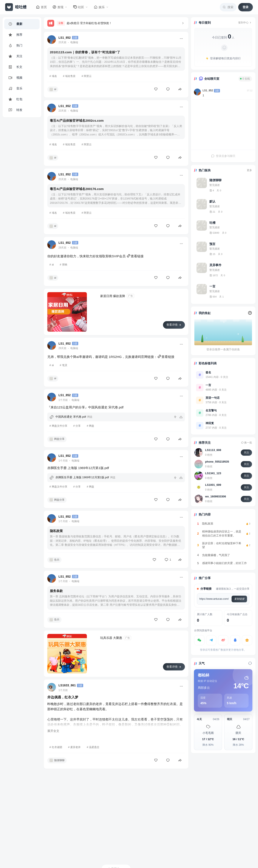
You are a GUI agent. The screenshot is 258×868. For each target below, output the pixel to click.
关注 (246, 452)
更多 (249, 170)
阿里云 (88, 76)
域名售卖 (70, 76)
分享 (78, 426)
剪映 (65, 265)
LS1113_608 (213, 450)
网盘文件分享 (60, 426)
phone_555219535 (217, 462)
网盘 (92, 426)
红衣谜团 (57, 747)
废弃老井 (75, 747)
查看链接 (135, 256)
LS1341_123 (213, 473)
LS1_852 (208, 90)
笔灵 (65, 365)
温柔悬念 (94, 747)
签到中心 (245, 23)
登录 (246, 7)
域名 (54, 76)
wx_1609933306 (216, 496)
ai (53, 265)
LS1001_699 (213, 485)
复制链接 (239, 599)
